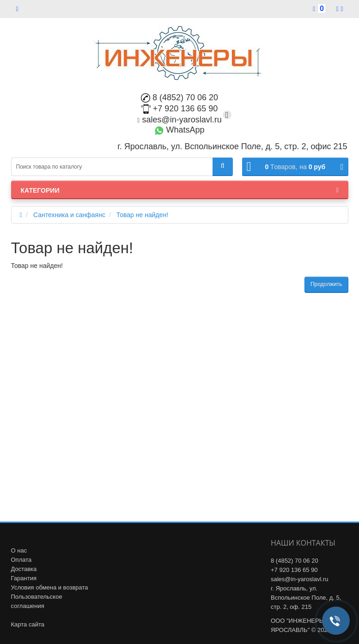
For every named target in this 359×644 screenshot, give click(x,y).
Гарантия (24, 578)
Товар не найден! (142, 215)
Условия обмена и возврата (50, 587)
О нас (19, 550)
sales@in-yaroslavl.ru (179, 120)
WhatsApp (179, 130)
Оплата (21, 560)
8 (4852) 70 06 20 (179, 97)
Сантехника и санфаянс (69, 215)
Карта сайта (28, 624)
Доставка (24, 569)
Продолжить (326, 284)
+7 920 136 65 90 (180, 109)
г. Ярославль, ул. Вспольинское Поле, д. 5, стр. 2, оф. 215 (306, 598)
